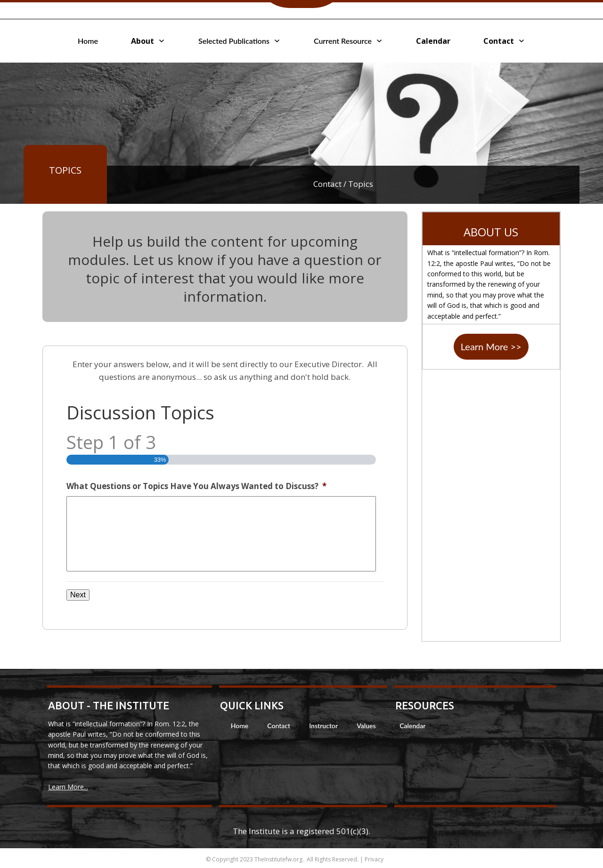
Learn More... (68, 787)
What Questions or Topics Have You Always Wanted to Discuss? (196, 486)
